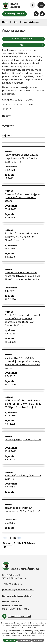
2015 (20, 100)
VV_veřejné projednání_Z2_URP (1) (23, 441)
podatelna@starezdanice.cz (18, 589)
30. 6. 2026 (10, 217)
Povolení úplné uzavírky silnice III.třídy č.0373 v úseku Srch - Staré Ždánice (21, 237)
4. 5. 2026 (10, 291)
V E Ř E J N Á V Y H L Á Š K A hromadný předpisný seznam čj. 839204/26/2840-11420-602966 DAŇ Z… (23, 363)
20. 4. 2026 (11, 415)
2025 (31, 105)
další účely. (32, 627)
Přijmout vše (10, 640)
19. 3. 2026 (10, 248)
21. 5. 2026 (10, 299)
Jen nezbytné (24, 640)
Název (6, 116)
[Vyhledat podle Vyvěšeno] (23, 131)
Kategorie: (8, 100)
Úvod (5, 22)
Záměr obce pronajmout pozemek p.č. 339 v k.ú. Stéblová (22, 511)
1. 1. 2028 (9, 178)
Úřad (15, 22)
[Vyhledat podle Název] (23, 121)
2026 (8, 109)
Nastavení (38, 640)
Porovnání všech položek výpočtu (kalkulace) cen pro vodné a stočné (23, 198)
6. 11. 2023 (10, 170)
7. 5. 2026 (10, 424)
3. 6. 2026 (10, 257)
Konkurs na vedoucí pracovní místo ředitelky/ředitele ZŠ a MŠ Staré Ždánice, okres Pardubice (22, 277)
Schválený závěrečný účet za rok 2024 (23, 477)
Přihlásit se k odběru (28, 39)
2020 (8, 105)
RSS (32, 45)
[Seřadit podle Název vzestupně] (11, 115)
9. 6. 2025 (10, 487)
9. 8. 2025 (10, 523)
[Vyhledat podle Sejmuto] (23, 140)
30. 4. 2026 (11, 209)
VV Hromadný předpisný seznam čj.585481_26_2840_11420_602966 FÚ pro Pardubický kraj (23, 404)
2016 (30, 100)
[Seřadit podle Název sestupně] (11, 116)
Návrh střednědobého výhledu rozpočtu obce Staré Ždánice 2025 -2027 (22, 158)
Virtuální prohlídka (15, 14)
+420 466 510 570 (12, 584)
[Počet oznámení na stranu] (7, 547)
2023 (19, 105)
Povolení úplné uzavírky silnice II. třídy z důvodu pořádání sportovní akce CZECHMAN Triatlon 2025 (22, 320)
